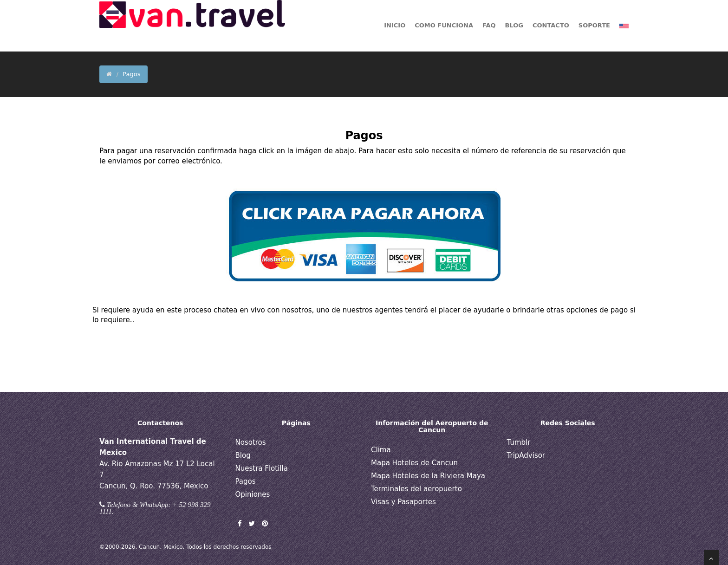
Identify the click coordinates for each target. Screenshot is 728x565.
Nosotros (251, 442)
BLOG (514, 25)
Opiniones (253, 494)
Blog (243, 455)
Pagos (246, 481)
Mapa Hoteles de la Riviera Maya (428, 476)
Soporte (594, 25)
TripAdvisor (526, 455)
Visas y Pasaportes (403, 502)
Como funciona (444, 25)
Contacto (551, 25)
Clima (381, 450)
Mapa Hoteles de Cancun (414, 463)
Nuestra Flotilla (262, 468)
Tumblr (519, 442)
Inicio (395, 25)
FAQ (489, 25)
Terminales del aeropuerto (416, 489)
